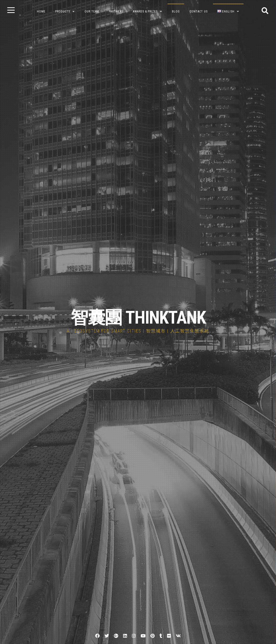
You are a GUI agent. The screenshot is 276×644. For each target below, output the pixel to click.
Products (63, 11)
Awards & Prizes (145, 11)
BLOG (176, 11)
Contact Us (199, 11)
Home (41, 11)
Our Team (92, 11)
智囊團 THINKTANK (138, 318)
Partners (116, 11)
